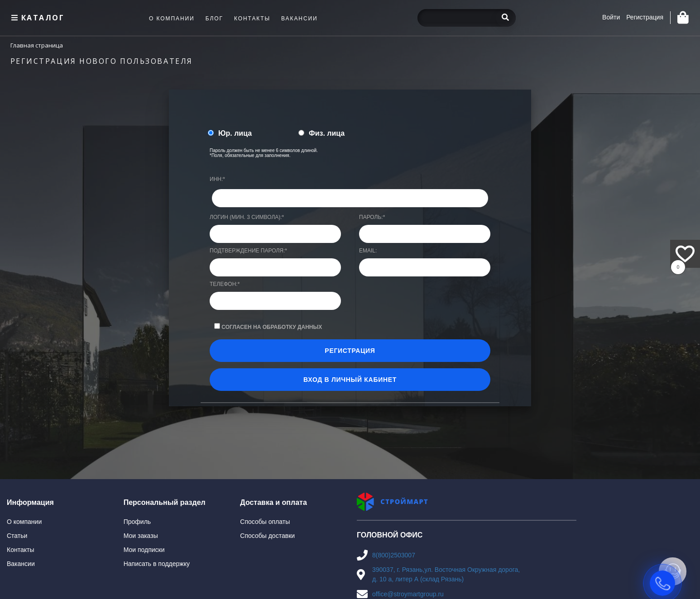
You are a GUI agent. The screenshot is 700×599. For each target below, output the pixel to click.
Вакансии (21, 564)
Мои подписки (144, 550)
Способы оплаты (265, 522)
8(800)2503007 (394, 555)
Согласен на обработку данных (272, 327)
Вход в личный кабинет (350, 380)
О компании (24, 522)
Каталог (37, 18)
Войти (611, 17)
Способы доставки (267, 536)
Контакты (20, 550)
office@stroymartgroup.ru (408, 594)
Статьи (17, 536)
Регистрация (645, 17)
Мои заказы (141, 536)
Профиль (137, 522)
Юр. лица (235, 133)
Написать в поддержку (157, 564)
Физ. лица (327, 133)
